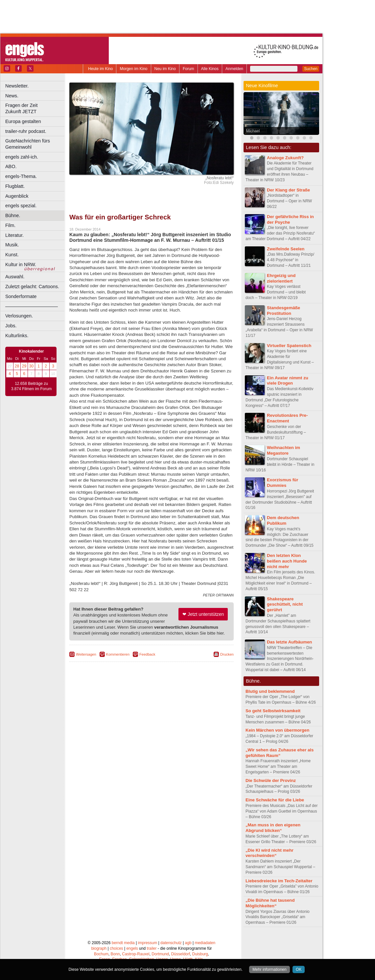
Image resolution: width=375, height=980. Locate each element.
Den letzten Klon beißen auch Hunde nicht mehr (287, 561)
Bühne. (13, 215)
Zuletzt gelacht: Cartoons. (32, 287)
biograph (99, 948)
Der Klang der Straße (288, 190)
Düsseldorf (181, 954)
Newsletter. (17, 86)
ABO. (11, 166)
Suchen (311, 69)
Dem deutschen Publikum (283, 520)
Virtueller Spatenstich (289, 346)
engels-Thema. (21, 176)
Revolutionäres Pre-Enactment (287, 418)
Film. (10, 225)
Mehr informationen (269, 969)
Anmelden (234, 69)
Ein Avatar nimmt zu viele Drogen (288, 381)
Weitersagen (86, 654)
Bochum (101, 954)
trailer (152, 948)
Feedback (147, 654)
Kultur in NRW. (21, 264)
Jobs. (11, 326)
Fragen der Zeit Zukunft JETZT (36, 108)
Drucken (227, 654)
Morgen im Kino (133, 69)
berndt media (123, 943)
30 (31, 366)
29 (24, 366)
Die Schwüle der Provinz (271, 780)
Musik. (12, 245)
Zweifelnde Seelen (286, 249)
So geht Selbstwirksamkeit (273, 711)
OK (299, 969)
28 (17, 366)
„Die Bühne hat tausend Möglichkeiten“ (270, 903)
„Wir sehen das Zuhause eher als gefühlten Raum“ (280, 753)
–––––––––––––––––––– (32, 306)
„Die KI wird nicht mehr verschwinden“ (270, 853)
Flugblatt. (15, 186)
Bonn (115, 954)
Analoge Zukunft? (285, 158)
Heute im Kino (100, 69)
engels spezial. (21, 206)
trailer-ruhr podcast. (26, 131)
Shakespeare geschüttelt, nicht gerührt (285, 604)
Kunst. (12, 255)
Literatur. (14, 235)
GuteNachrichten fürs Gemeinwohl (28, 144)
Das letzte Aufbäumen (289, 642)
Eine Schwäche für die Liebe (275, 800)
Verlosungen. (19, 316)
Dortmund (160, 954)
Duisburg (200, 954)
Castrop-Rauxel (136, 954)
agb (188, 943)
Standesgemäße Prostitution (283, 311)
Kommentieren (118, 654)
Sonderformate (21, 296)
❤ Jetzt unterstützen (203, 614)
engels (132, 948)
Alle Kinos (210, 69)
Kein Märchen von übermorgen (277, 730)
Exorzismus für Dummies (282, 483)
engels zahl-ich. (22, 157)
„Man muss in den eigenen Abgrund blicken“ (273, 828)
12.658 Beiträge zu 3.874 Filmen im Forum (31, 386)
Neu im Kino (165, 69)
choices (117, 948)
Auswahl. (15, 277)
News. (12, 96)
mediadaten (205, 943)
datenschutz (171, 943)
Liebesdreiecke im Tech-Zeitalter (279, 881)
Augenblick (17, 196)
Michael (253, 131)
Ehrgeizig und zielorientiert (281, 278)
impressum (148, 943)
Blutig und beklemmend (270, 691)
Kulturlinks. (17, 336)
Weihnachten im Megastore (283, 450)
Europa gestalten (23, 121)
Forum (188, 69)
